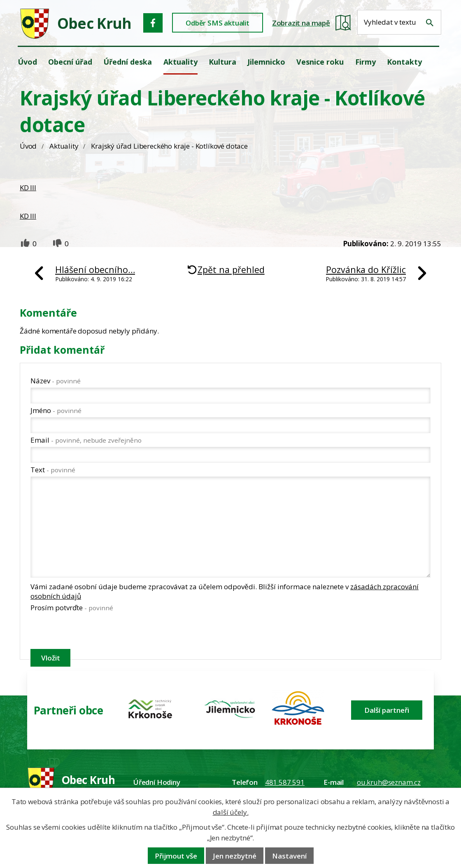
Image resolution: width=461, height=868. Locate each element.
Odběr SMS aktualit (218, 23)
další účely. (231, 812)
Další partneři (387, 710)
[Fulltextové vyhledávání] (399, 22)
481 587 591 (285, 782)
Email (86, 440)
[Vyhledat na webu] (430, 23)
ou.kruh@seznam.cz (389, 782)
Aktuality (64, 146)
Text (53, 470)
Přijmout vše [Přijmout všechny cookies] (176, 856)
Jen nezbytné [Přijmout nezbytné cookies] (235, 856)
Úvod (28, 146)
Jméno (56, 410)
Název (56, 381)
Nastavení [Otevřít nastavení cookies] (289, 856)
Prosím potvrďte (72, 608)
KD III (28, 188)
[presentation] (93, 632)
